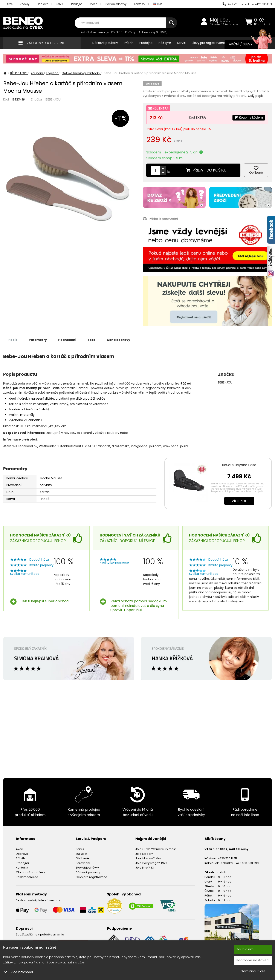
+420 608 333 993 (246, 863)
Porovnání (83, 863)
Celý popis (256, 96)
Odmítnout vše (253, 971)
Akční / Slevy (246, 44)
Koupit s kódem (248, 117)
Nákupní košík (263, 24)
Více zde (239, 501)
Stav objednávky (116, 4)
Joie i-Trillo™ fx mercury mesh (156, 849)
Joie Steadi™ (144, 854)
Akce (10, 4)
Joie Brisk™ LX (145, 867)
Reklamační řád (27, 877)
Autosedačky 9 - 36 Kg (153, 32)
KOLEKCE (117, 32)
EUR (157, 4)
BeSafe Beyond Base (239, 465)
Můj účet (220, 20)
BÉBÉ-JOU (53, 99)
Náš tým (165, 43)
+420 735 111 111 (227, 858)
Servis (60, 4)
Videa (94, 4)
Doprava (43, 4)
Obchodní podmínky (30, 872)
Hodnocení (69, 340)
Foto (94, 340)
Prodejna (77, 4)
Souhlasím (245, 949)
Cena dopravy (122, 340)
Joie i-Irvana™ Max (148, 858)
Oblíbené (82, 858)
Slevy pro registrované (208, 43)
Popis (13, 340)
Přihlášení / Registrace (224, 24)
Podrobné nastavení (253, 960)
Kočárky (130, 32)
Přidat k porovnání (160, 219)
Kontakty (140, 4)
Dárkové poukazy (105, 43)
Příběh (129, 43)
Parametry (39, 340)
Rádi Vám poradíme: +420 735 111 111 (247, 4)
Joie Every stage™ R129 (151, 863)
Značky (25, 4)
